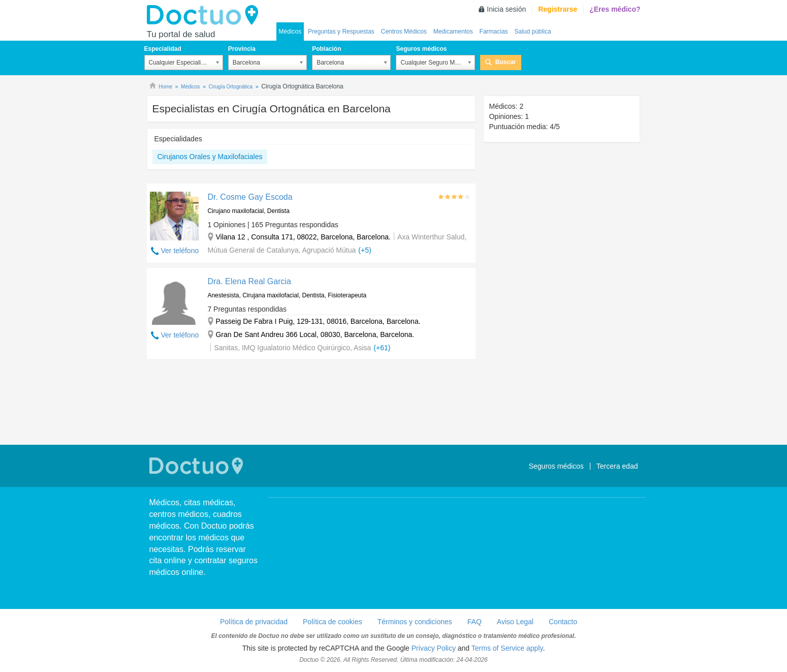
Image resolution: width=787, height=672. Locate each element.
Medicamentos (453, 32)
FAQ (475, 622)
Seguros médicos (421, 49)
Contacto (563, 622)
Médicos (290, 32)
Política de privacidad (254, 622)
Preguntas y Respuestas (341, 32)
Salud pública (533, 32)
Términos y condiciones (415, 622)
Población (326, 49)
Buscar (506, 62)
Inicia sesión (506, 9)
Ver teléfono (180, 251)
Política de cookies (333, 622)
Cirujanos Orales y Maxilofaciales (210, 157)
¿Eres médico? (615, 9)
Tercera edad (617, 466)
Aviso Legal (515, 622)
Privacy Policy (434, 648)
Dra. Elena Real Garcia (249, 281)
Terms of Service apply (507, 648)
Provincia (242, 49)
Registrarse (558, 9)
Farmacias (494, 32)
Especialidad (163, 49)
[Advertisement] (311, 403)
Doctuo (205, 15)
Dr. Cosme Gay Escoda (250, 197)
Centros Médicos (404, 32)
